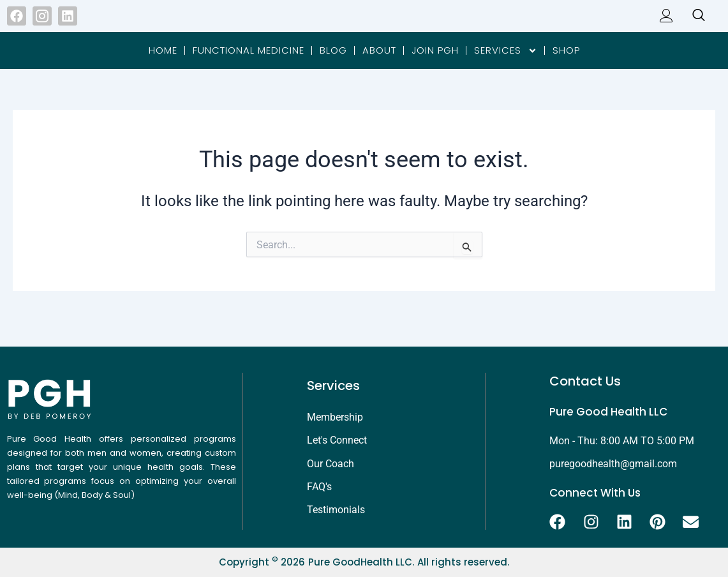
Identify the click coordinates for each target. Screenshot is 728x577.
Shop (566, 64)
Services (506, 65)
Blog (333, 64)
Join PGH (435, 64)
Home (163, 64)
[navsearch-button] (692, 23)
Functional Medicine (249, 64)
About (379, 64)
